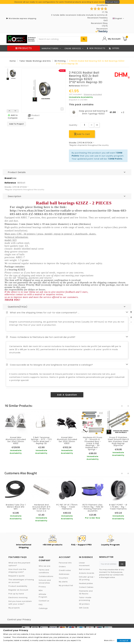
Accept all (124, 641)
